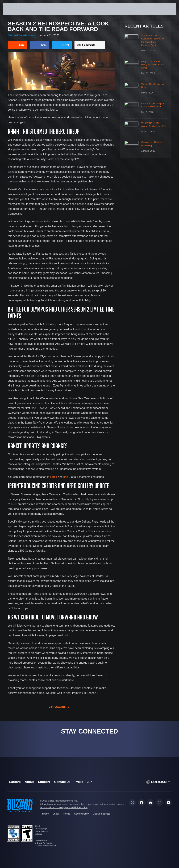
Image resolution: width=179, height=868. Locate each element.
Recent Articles (144, 26)
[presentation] (13, 9)
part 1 (54, 477)
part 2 (67, 477)
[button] (166, 9)
